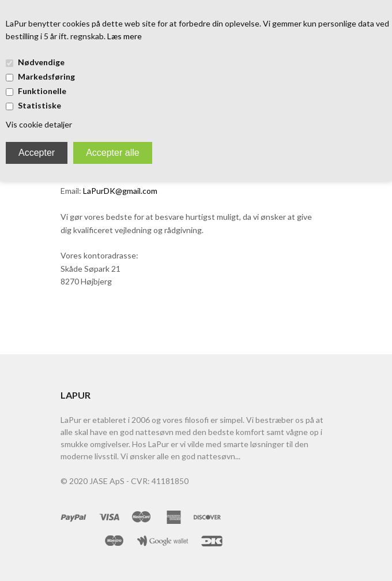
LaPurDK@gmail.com (120, 191)
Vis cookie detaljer (39, 124)
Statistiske (39, 105)
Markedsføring (46, 76)
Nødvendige (41, 62)
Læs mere (125, 36)
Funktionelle (42, 91)
